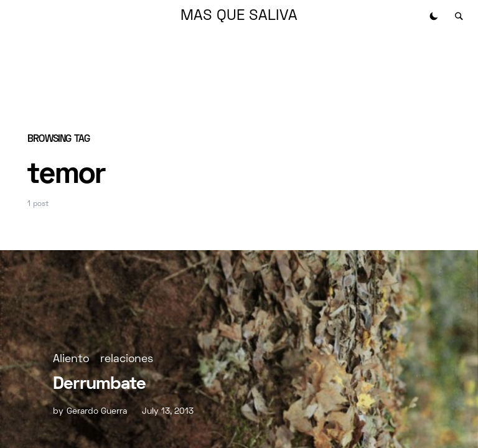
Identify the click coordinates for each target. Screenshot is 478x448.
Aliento (71, 359)
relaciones (127, 359)
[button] (434, 16)
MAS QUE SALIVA (239, 16)
